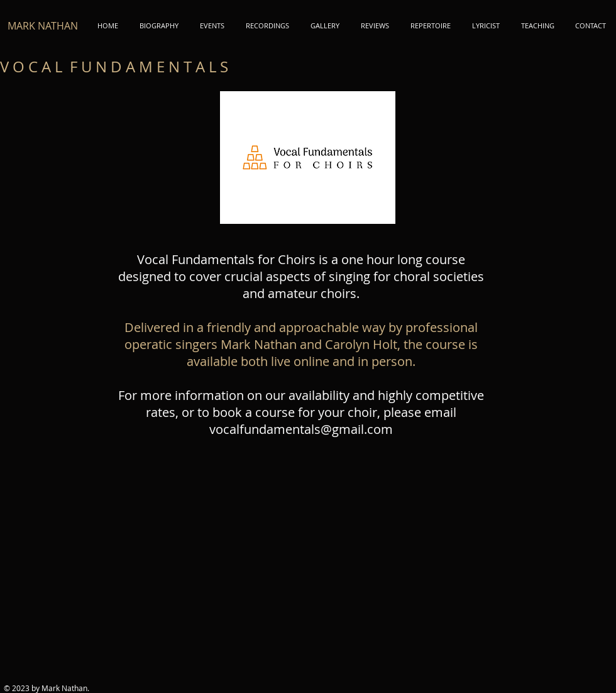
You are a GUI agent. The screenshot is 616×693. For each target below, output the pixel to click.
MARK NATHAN (43, 26)
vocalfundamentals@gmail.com (301, 429)
